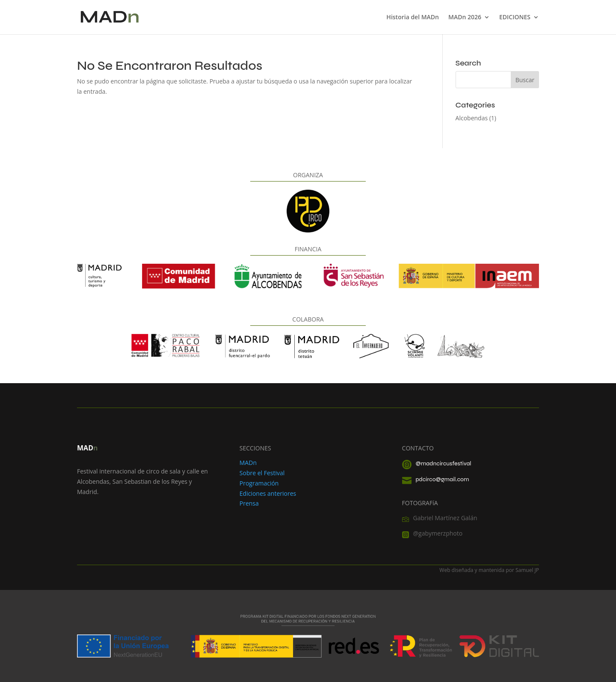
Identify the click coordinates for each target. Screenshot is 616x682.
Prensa (249, 503)
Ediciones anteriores (268, 493)
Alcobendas (472, 118)
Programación (259, 483)
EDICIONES (515, 18)
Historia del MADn (413, 18)
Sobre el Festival (262, 473)
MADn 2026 (465, 18)
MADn (248, 463)
